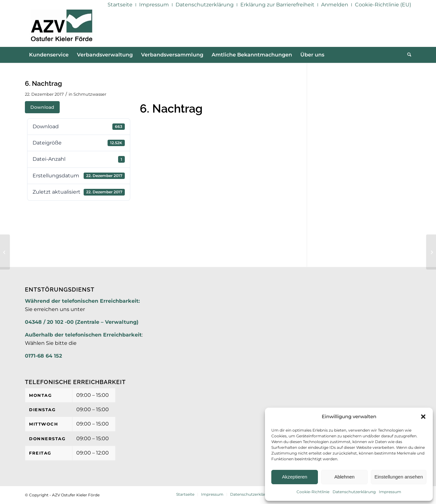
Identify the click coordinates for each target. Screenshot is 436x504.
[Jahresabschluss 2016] (5, 252)
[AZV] (61, 28)
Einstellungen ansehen (399, 477)
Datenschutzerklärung (354, 492)
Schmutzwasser (90, 94)
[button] (423, 417)
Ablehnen (344, 477)
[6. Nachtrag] (431, 252)
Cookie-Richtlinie (313, 492)
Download (42, 107)
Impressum (390, 492)
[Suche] (407, 55)
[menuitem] (120, 5)
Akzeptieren (294, 477)
